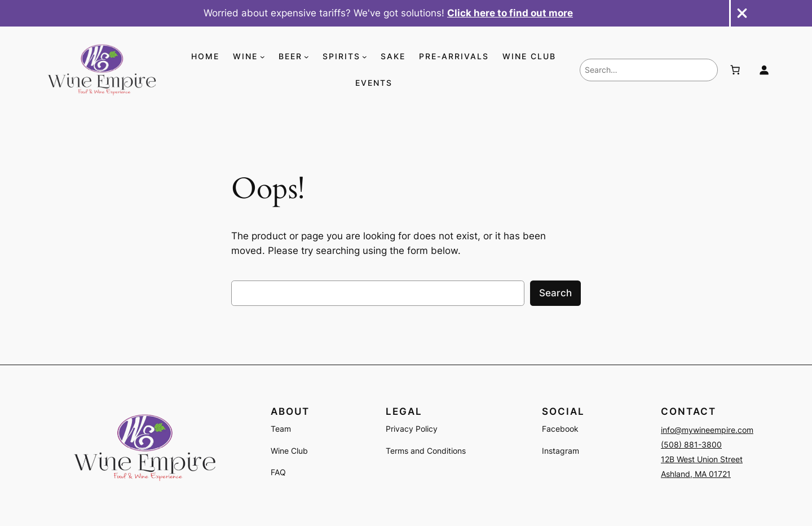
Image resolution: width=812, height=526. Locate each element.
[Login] (764, 70)
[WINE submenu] (262, 57)
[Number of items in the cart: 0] (735, 70)
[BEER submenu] (306, 57)
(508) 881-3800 (691, 444)
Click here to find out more (510, 13)
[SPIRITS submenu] (365, 57)
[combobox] (649, 70)
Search (555, 293)
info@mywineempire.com (707, 430)
